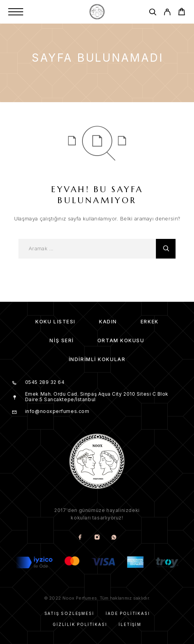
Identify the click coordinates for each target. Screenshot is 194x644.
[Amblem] (97, 12)
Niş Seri (61, 340)
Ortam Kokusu (121, 340)
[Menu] (16, 12)
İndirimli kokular (97, 359)
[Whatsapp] (114, 538)
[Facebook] (80, 538)
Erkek (150, 322)
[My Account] (167, 13)
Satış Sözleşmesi (69, 613)
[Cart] (182, 13)
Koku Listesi (55, 322)
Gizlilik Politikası (80, 624)
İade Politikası (128, 613)
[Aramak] (153, 13)
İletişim (130, 624)
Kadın (108, 322)
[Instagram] (97, 538)
